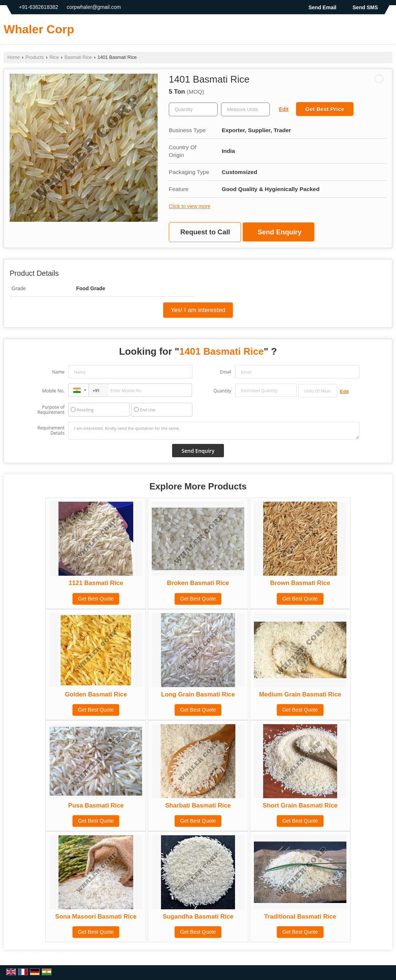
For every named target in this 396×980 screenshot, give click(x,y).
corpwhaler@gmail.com (94, 7)
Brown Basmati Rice (300, 583)
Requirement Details (51, 431)
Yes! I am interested (198, 310)
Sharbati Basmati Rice (198, 805)
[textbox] (245, 109)
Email (226, 372)
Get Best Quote (96, 599)
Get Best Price (325, 109)
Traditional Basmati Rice (300, 917)
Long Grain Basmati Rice (198, 694)
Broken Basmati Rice (198, 583)
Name (58, 372)
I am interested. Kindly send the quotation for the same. (214, 431)
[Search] (388, 31)
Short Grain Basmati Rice (300, 805)
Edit (284, 109)
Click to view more (189, 206)
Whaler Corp (39, 29)
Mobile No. (53, 391)
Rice (54, 57)
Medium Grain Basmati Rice (300, 694)
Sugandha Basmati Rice (198, 917)
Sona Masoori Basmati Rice (96, 917)
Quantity (222, 391)
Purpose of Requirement (51, 410)
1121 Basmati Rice (96, 583)
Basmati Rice (78, 57)
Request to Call (205, 232)
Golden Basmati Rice (96, 694)
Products (35, 57)
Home (14, 57)
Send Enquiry (280, 232)
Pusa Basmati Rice (96, 805)
